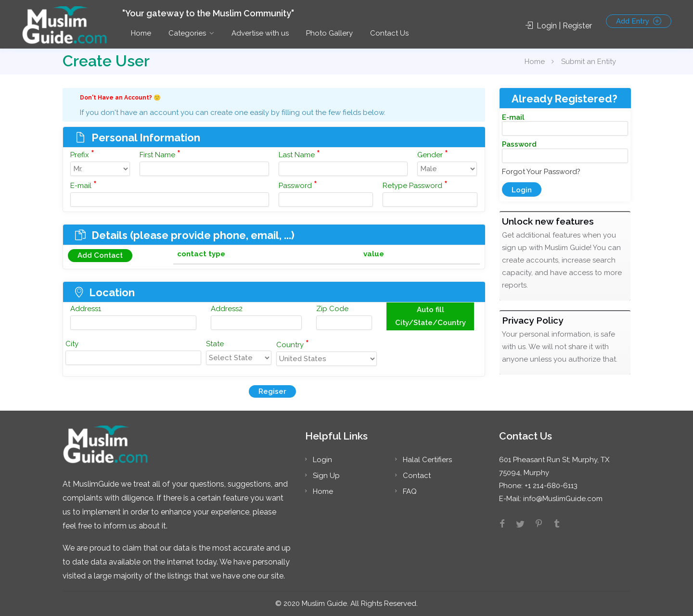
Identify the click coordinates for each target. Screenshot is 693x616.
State (215, 344)
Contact (417, 476)
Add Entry (639, 21)
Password (298, 185)
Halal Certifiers (427, 460)
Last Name (299, 154)
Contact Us (389, 33)
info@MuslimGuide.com (562, 499)
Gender (433, 154)
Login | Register (559, 26)
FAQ (410, 491)
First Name (160, 154)
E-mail (83, 185)
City (72, 344)
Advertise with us (260, 33)
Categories (187, 33)
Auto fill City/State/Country (430, 316)
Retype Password (415, 185)
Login (322, 460)
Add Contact (100, 255)
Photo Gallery (329, 33)
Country (293, 344)
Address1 (86, 309)
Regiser (272, 391)
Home (141, 33)
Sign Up (326, 476)
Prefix (82, 154)
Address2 (227, 309)
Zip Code (332, 309)
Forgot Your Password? (541, 172)
